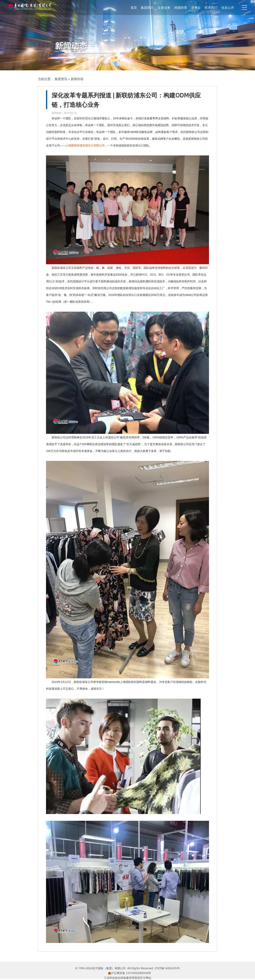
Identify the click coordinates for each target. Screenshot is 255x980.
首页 (134, 7)
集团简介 (147, 7)
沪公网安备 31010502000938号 (129, 973)
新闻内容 (77, 79)
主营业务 (164, 7)
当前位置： (46, 79)
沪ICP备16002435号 (167, 968)
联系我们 (211, 7)
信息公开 (228, 7)
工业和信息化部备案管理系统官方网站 (127, 978)
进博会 (196, 7)
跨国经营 (181, 7)
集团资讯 (61, 79)
